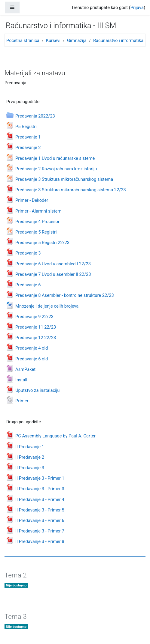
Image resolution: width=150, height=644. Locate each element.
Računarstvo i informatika (118, 40)
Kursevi (53, 40)
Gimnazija (77, 40)
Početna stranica (23, 40)
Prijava (137, 7)
